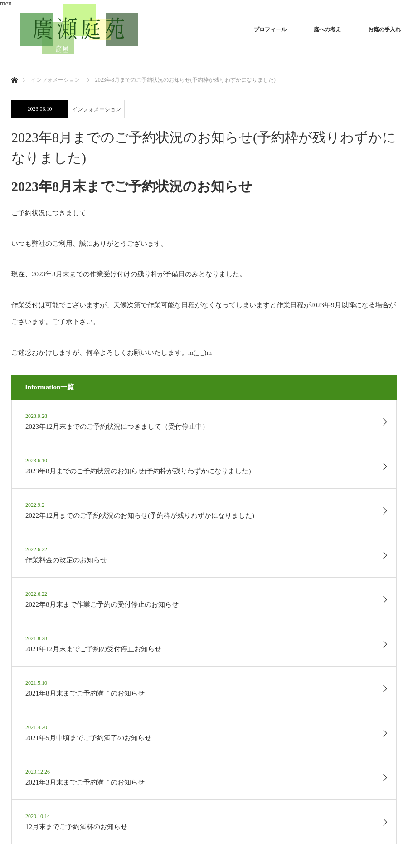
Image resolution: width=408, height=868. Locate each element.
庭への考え (327, 29)
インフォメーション (97, 109)
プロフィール (270, 29)
